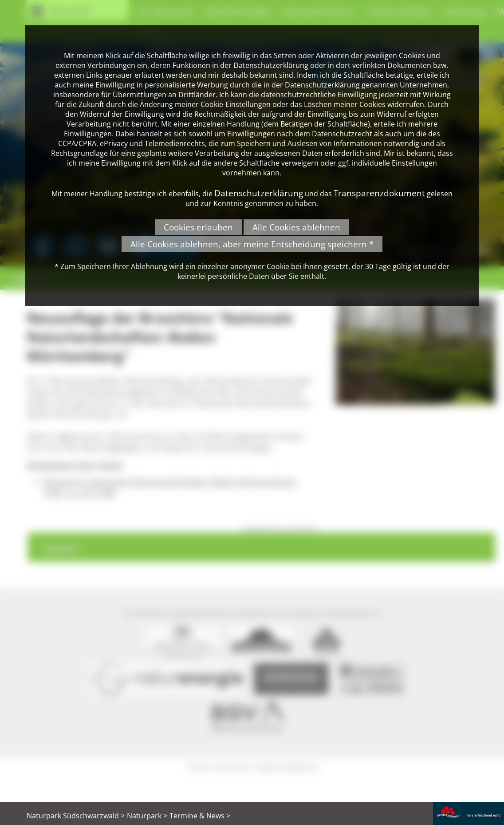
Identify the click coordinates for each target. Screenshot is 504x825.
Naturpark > (147, 816)
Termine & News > (200, 816)
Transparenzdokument (379, 193)
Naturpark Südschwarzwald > (76, 816)
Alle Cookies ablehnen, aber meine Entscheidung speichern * (252, 244)
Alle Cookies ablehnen (296, 227)
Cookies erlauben (198, 227)
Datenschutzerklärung (259, 193)
